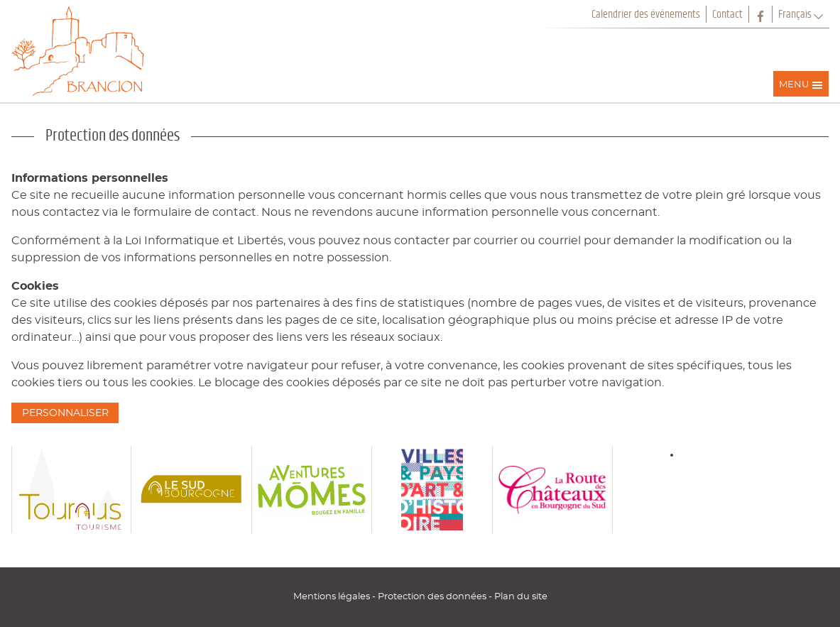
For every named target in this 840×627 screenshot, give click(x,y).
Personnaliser (65, 413)
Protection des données (433, 596)
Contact (727, 14)
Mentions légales (333, 596)
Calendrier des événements (646, 14)
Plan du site (521, 596)
